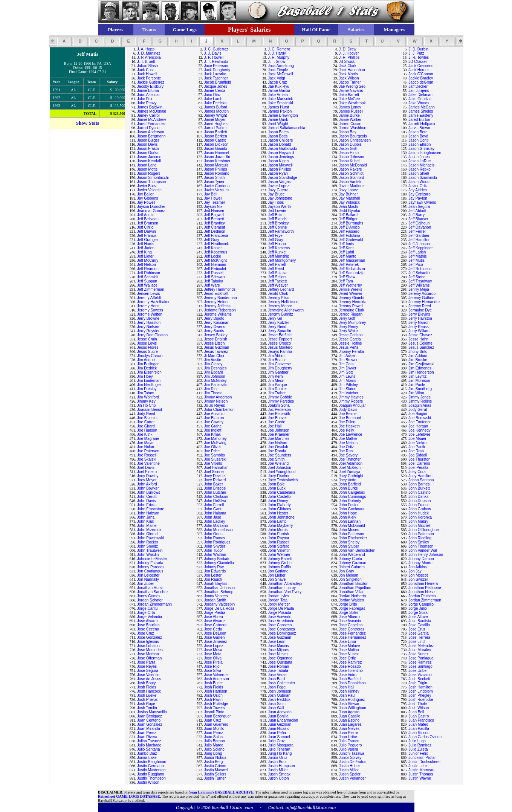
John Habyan (148, 513)
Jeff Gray (211, 240)
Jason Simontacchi (153, 178)
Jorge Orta (146, 613)
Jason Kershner (217, 161)
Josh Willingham (352, 708)
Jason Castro (215, 140)
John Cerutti (147, 497)
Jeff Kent (346, 248)
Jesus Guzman (216, 347)
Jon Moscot (418, 575)
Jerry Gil (275, 318)
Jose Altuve (418, 617)
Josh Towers (214, 708)
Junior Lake (147, 758)
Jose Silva (212, 671)
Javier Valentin (149, 190)
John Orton (213, 534)
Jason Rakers (350, 169)
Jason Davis (147, 144)
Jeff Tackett (277, 281)
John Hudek (418, 513)
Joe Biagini (418, 414)
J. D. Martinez (149, 53)
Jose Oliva (213, 658)
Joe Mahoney (215, 439)
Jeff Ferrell (417, 231)
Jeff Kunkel (277, 252)
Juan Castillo (349, 716)
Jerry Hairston (420, 318)
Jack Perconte (149, 78)
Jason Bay (348, 132)
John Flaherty (279, 505)
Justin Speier (350, 774)
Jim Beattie (277, 360)
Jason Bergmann (151, 136)
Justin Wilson (148, 782)
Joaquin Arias (420, 405)
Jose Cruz (417, 629)
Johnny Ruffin (279, 567)
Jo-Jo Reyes (214, 405)
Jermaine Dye (420, 310)
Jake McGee (349, 99)
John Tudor (213, 550)
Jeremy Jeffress (217, 306)
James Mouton (216, 111)
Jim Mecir (276, 381)
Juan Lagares (350, 724)
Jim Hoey (145, 376)
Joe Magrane (148, 439)
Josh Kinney (349, 691)
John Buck (277, 488)
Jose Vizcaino (420, 675)
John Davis (146, 501)
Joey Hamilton (420, 476)
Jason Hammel (216, 153)
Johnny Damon (421, 559)
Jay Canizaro (419, 194)
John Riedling (420, 538)
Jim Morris (347, 381)
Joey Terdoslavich (283, 480)
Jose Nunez (349, 654)
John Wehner (279, 555)
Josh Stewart (350, 704)
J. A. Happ (146, 49)
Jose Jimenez (215, 642)
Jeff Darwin (147, 231)
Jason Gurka (148, 153)
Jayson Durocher (151, 207)
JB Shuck (347, 62)
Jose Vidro (348, 675)
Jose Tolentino (351, 671)
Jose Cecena (148, 629)
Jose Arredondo (281, 621)
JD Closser (418, 62)
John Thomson (421, 546)
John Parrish (278, 534)
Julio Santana (149, 749)
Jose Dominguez (282, 633)
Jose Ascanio (350, 621)
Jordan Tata (278, 600)
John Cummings (352, 497)
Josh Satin (277, 704)
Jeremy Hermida (352, 302)
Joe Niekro (417, 443)
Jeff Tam (346, 281)
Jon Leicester (148, 575)
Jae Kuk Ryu (279, 86)
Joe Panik (417, 447)
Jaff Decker (418, 86)
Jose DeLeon (215, 633)
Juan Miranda (149, 729)
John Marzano (216, 526)
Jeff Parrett (277, 265)
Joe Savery (348, 455)
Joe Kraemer (279, 434)
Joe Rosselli (147, 455)
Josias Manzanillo (152, 712)
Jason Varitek (350, 182)
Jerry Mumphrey (352, 323)
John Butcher (215, 492)
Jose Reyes (147, 666)
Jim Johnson (214, 376)
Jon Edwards (215, 571)
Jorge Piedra (215, 613)
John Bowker (148, 488)
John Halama (215, 513)
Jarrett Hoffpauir (422, 124)
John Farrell (214, 505)
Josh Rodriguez (352, 700)
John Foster (349, 505)
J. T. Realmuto (216, 62)
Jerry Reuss (418, 327)
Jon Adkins (417, 567)
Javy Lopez (348, 190)
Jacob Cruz (277, 82)
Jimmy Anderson (218, 397)
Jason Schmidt (351, 173)
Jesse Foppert (280, 339)
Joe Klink (145, 434)
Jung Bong (213, 753)
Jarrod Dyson (148, 128)
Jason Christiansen (355, 140)
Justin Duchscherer (425, 762)
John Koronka (420, 517)
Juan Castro (419, 716)
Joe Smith (276, 459)
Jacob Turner (350, 82)
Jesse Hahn (418, 339)
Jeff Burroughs (351, 223)
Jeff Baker (276, 215)
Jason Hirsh (349, 153)
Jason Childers (280, 140)
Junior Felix (418, 753)
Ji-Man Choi (214, 356)
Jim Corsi (347, 364)
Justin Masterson (151, 770)
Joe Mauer (417, 439)
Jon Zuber (146, 584)
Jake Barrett (349, 95)
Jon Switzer (418, 579)
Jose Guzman (280, 637)
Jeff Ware (212, 285)
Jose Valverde (216, 675)
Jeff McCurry (148, 260)
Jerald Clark (278, 294)
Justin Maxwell (216, 770)
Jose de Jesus (149, 679)
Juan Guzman (280, 724)
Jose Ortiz (347, 658)
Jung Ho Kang (280, 753)
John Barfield (350, 484)
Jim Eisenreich (149, 372)
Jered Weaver (350, 294)
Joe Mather (348, 439)
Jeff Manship (279, 256)
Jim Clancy (213, 364)
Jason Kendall (149, 161)
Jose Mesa (213, 650)
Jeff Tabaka (213, 281)
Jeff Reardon (148, 269)
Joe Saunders (280, 455)
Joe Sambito (214, 455)
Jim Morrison (419, 381)
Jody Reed (146, 414)
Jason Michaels (421, 165)
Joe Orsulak (278, 447)
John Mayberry (280, 526)
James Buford (215, 107)
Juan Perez (147, 733)
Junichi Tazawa (352, 753)
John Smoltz (147, 546)
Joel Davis (146, 468)
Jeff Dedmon (215, 231)
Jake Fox (145, 99)
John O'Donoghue (423, 530)
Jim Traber (277, 393)
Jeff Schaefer (420, 273)
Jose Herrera (419, 637)
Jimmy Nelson (216, 401)
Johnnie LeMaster (152, 559)
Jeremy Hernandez (424, 302)
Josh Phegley (420, 695)
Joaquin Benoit (150, 410)
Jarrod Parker (215, 128)
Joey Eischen (279, 476)
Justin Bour (277, 762)
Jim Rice (211, 389)
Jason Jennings (281, 157)
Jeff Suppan (147, 281)
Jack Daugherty (217, 70)
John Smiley (419, 542)
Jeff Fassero (349, 231)
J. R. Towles (419, 57)
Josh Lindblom (420, 691)
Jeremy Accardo (422, 294)
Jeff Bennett (214, 219)
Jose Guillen (214, 637)
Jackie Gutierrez (151, 82)
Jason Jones (419, 157)
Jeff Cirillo (145, 227)
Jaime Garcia (279, 91)
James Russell (351, 111)
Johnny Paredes (151, 567)
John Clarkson (216, 497)
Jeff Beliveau (148, 219)
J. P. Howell (214, 57)
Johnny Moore (420, 563)
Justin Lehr (418, 766)
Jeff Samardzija (352, 273)
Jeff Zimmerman (151, 289)
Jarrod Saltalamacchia (287, 128)
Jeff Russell (214, 273)
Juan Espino (349, 720)
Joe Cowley (214, 422)
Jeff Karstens (279, 248)
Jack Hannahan (352, 70)
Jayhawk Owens (422, 202)
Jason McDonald (353, 165)
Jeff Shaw (347, 277)
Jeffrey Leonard (281, 289)
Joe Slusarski (215, 459)
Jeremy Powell (351, 306)
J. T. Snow (277, 62)
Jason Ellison (420, 144)
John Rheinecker (353, 538)
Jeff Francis (147, 236)
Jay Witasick (349, 202)
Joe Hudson (147, 430)
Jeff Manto (348, 256)
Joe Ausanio (214, 414)
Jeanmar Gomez (151, 211)
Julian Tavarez (149, 741)
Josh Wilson (419, 708)
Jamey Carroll (149, 115)
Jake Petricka (215, 103)
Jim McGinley (215, 381)
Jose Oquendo (280, 658)
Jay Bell (210, 194)
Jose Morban (148, 654)
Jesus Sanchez (421, 347)
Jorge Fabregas (352, 608)
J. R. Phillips (349, 57)
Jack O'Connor (421, 74)
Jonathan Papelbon (355, 588)
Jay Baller (145, 194)
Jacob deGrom (421, 82)
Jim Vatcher (348, 393)
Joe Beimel (348, 414)
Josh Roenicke (421, 700)
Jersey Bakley (215, 335)
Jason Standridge (283, 178)
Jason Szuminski (423, 178)
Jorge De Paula (281, 608)
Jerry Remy (348, 327)
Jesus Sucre (147, 352)
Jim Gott (346, 372)
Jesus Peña (348, 347)
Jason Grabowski (282, 149)
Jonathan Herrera (423, 584)
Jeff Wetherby (350, 285)
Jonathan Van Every (285, 592)
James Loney (350, 107)
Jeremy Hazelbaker (153, 302)
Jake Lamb (213, 99)
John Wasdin (148, 555)
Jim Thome (213, 393)
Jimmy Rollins (420, 401)
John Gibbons (280, 509)
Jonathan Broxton (353, 584)
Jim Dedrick (147, 368)
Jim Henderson (421, 372)
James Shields (421, 111)
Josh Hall (346, 687)
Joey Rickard (215, 480)
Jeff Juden (146, 248)
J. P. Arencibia (149, 57)
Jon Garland (278, 571)
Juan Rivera (147, 737)
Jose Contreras (352, 629)
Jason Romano (216, 173)
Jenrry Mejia (419, 289)
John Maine (147, 526)
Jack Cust (145, 70)
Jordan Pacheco (422, 596)
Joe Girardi (146, 426)
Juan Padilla (419, 729)
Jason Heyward (281, 153)
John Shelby (349, 542)
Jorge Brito (348, 604)
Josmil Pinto (214, 712)
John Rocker (148, 542)
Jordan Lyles (278, 596)
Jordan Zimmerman (425, 600)
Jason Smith (214, 178)
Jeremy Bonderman (220, 298)
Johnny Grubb (280, 563)
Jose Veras (277, 675)
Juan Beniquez (150, 716)
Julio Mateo (213, 745)
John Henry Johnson (426, 555)
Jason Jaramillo (217, 157)
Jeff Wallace (147, 285)
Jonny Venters (216, 596)
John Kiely (347, 517)
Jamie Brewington (283, 115)
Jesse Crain (147, 339)
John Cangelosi (352, 492)
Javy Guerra (278, 190)
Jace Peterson (216, 66)
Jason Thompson (152, 182)
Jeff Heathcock (216, 244)
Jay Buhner (348, 194)
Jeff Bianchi (278, 219)
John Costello (279, 497)
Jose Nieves (278, 654)
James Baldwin (150, 107)
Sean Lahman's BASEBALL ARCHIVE (222, 792)
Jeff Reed (276, 269)
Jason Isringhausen (425, 153)
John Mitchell (419, 526)
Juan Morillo (214, 729)
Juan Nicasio (279, 729)
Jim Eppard (213, 372)
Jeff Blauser (418, 219)
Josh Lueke (147, 695)
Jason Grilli (348, 149)
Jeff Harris (146, 244)
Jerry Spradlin (280, 331)
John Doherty (350, 501)
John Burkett (419, 488)
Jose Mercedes (150, 650)
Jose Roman (278, 666)
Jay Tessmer (214, 202)
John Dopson (420, 501)
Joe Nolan (146, 447)
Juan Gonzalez (150, 724)
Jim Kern (275, 376)
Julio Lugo (417, 741)
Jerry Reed (277, 327)
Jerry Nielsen (148, 327)
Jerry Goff (347, 318)
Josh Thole (418, 704)
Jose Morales (420, 650)
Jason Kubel (349, 161)
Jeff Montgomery (282, 260)
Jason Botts (278, 136)
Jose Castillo (419, 625)
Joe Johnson (279, 430)
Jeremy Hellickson (283, 302)
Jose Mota (212, 654)
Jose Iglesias (148, 642)
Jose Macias (278, 646)
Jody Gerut (418, 410)
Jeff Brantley (214, 223)
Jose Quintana (280, 662)
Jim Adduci (417, 356)
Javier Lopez (279, 186)
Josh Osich (213, 695)
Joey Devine (214, 476)
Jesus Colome (420, 343)
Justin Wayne (420, 778)
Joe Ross (416, 451)
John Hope (348, 513)
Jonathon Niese (422, 592)
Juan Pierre (348, 733)
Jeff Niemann (215, 265)
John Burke (348, 488)
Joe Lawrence (350, 434)
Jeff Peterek (349, 265)
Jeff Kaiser (213, 248)
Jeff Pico (416, 265)
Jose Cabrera (215, 625)
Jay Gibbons (148, 198)
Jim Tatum (146, 393)
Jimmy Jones (419, 397)
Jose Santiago (420, 666)
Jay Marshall (349, 198)
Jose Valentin (148, 675)
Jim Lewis (347, 376)
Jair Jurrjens (419, 91)
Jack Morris (348, 74)
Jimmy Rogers (351, 401)
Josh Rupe (146, 704)
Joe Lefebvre (419, 434)
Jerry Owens (214, 327)
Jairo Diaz (212, 95)
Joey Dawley (148, 476)
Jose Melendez (421, 646)
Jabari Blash (147, 66)
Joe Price (212, 451)
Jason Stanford (351, 178)
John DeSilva (215, 501)
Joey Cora (417, 472)
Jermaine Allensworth (286, 310)
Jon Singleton (350, 579)
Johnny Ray (214, 567)
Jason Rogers (149, 173)
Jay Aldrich (417, 190)
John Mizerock (149, 530)
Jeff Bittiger (348, 219)
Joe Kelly (346, 430)
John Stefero (279, 546)
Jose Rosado (350, 666)
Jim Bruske (418, 360)
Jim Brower (348, 360)
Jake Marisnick (280, 99)
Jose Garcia (418, 633)
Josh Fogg (277, 687)
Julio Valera (348, 749)
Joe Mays (145, 443)
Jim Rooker (277, 389)
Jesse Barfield (280, 335)
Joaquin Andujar (352, 405)
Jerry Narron (419, 323)
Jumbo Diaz (147, 753)
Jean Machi (348, 207)
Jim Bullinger (148, 364)
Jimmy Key (146, 401)
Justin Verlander (352, 778)
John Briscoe (215, 488)
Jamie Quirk (278, 120)
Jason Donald (279, 144)
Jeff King (144, 252)
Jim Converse (279, 364)
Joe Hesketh (349, 426)
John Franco (419, 505)
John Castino (419, 492)
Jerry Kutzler (278, 323)
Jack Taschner (216, 78)
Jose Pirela (213, 662)
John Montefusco (218, 530)
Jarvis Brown (419, 128)
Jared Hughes (215, 124)
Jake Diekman (420, 95)
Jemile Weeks (350, 289)
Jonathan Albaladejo (285, 584)
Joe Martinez (279, 439)
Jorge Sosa (418, 613)
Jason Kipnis (279, 161)
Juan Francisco (421, 720)
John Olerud (147, 534)
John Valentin (279, 550)
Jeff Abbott (417, 211)
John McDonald (352, 526)
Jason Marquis (216, 165)
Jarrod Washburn (353, 128)
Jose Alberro (349, 617)
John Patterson (351, 534)
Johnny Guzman (352, 563)
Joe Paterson (148, 451)
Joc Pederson (279, 410)
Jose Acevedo (280, 617)
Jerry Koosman (216, 323)
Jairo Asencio (148, 95)
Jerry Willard (419, 331)
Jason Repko (419, 169)
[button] (64, 41)
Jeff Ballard (348, 215)
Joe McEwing (215, 443)
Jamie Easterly (421, 115)
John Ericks (147, 505)
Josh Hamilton (420, 687)
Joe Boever (277, 418)
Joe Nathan (277, 443)
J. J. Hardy (277, 53)
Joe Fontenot (419, 422)
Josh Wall (276, 708)
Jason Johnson (351, 157)
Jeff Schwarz (215, 277)
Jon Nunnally (148, 579)
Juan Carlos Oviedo (425, 737)
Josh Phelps (147, 700)
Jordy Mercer (279, 604)
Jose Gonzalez (150, 637)
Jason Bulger (148, 140)
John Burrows (149, 492)
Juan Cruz (212, 720)
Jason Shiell (419, 173)
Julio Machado (149, 745)
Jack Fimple (278, 70)
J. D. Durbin (418, 49)
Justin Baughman (152, 762)
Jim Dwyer (348, 368)
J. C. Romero (279, 49)
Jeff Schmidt (147, 277)
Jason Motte (147, 169)
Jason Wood (419, 182)
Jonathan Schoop (219, 592)
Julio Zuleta (418, 749)
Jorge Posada (280, 613)
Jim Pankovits (215, 385)
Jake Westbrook (352, 103)
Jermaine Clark (351, 310)
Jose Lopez (213, 646)
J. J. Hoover (349, 53)
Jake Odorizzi (420, 99)
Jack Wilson (349, 78)
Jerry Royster (148, 331)
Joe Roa (346, 451)
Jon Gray (346, 571)
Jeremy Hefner (216, 302)
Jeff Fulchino (349, 236)
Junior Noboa (215, 758)
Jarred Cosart (350, 124)
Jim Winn (416, 393)
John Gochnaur (352, 509)
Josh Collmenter (281, 683)
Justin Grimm (215, 766)
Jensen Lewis (149, 294)
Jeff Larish (417, 252)
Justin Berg (213, 762)
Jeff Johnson (419, 244)
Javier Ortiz (418, 186)
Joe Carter (146, 422)
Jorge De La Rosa (219, 608)
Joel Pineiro (147, 472)
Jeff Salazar (278, 273)
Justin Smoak (279, 774)
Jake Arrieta (278, 95)
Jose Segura (148, 671)
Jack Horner (419, 70)
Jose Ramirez (350, 662)
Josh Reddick (279, 700)
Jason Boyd (418, 136)
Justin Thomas (421, 774)
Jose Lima (347, 642)
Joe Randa (277, 451)
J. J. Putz (416, 53)
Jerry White (348, 331)
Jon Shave (277, 579)
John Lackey (214, 521)
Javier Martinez (352, 186)
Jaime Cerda (215, 91)
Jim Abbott (277, 356)
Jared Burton (419, 120)
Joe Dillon (347, 422)
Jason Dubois (350, 144)
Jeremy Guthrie (421, 298)
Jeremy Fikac (279, 298)
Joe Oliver (212, 447)
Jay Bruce (276, 194)
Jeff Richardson (352, 269)
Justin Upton (278, 778)
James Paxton (280, 111)
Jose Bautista (420, 621)
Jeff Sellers (277, 277)
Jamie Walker (350, 120)
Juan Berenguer (217, 716)
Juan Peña (277, 733)
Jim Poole (417, 385)
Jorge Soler (348, 613)
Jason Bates (278, 132)
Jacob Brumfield (217, 82)
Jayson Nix (213, 207)
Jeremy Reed (420, 306)
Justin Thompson (151, 778)
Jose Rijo (212, 666)
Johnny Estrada (150, 563)
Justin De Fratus (352, 762)
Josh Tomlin (147, 708)
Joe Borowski (420, 418)
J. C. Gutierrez (216, 49)
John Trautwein (150, 550)
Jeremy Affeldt (149, 298)
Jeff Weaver (278, 285)
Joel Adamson (351, 463)
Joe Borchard (350, 418)
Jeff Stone (417, 277)
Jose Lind (416, 642)
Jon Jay (415, 571)
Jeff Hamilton (419, 240)
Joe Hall (275, 426)
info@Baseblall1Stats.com (311, 807)
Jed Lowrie (277, 211)
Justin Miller (278, 770)
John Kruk (146, 521)
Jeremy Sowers (150, 310)
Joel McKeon (350, 468)
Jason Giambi (215, 149)
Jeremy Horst (148, 306)
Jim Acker (347, 356)
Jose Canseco (280, 625)
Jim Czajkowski (421, 364)
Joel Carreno (419, 463)
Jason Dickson (216, 144)
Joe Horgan (418, 426)
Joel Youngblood (282, 472)
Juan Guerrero (216, 724)
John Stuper (349, 546)
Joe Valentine (148, 463)
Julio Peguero (350, 745)
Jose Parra (146, 662)
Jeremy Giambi (351, 298)
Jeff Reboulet (215, 269)
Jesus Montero (280, 347)
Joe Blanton (214, 418)
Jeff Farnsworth (281, 231)
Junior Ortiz (277, 758)
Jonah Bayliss (215, 584)
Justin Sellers (215, 774)
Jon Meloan (348, 575)
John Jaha (146, 517)
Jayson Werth (279, 207)
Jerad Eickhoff (216, 294)
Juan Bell (416, 712)
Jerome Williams (218, 314)
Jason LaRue (420, 161)
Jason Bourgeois (353, 136)
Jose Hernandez (352, 637)
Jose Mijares (278, 650)
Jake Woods (419, 103)
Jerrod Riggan (351, 314)
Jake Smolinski (280, 103)
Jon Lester (213, 575)
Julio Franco (349, 741)
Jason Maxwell (280, 165)
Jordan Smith (215, 600)
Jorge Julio (417, 608)
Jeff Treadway (420, 281)
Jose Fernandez (352, 633)
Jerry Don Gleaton (152, 335)
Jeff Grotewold (351, 240)
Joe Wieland (278, 463)
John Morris (278, 530)
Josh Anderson (216, 679)
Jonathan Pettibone (425, 588)
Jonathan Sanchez (153, 592)
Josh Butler (213, 683)
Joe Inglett (212, 430)
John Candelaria (282, 492)
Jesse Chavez (420, 335)
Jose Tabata (278, 671)
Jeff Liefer (145, 256)
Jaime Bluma (148, 91)
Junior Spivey (350, 758)
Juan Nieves (349, 729)
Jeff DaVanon (420, 227)
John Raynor (279, 538)
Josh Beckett (419, 679)
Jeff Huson (277, 244)
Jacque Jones (215, 86)
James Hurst (278, 107)
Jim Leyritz (417, 376)
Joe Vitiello (213, 463)
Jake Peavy (147, 103)
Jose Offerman (149, 658)
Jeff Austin (146, 215)
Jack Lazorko (215, 74)
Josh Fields (147, 687)
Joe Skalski (147, 459)
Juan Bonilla (278, 716)
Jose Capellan (351, 625)
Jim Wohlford (148, 397)
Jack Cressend (421, 66)
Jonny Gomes (149, 596)
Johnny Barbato (217, 559)
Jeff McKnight (215, 260)
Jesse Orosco (279, 343)
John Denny (278, 501)
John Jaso (212, 517)
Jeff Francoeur (216, 236)
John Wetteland (352, 555)
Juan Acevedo (280, 712)
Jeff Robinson (420, 269)
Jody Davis (348, 410)
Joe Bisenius (148, 418)
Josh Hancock (149, 691)
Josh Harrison (215, 691)
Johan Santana (421, 480)
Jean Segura (419, 207)
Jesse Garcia (350, 339)
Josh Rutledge (216, 704)
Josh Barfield (350, 679)
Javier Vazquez (217, 190)
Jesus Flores (148, 347)
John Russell (279, 542)
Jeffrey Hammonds (220, 289)
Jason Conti (418, 140)
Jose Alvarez (148, 621)
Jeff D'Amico (349, 227)
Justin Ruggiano (151, 774)
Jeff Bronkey (278, 223)
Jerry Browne (148, 318)
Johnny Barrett (280, 559)
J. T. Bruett (146, 62)
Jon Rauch (213, 579)
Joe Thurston (419, 459)
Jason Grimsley (421, 149)
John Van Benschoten (357, 550)
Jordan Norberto (352, 596)
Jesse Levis (147, 343)
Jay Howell (213, 198)
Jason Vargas (279, 182)
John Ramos (214, 538)
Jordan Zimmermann (154, 604)
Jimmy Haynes (351, 397)
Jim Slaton (348, 389)
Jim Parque (277, 385)
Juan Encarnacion (283, 720)
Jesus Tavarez (216, 352)
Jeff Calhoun (419, 223)
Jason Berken (215, 136)
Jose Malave (349, 646)
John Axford (147, 484)
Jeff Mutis (416, 260)
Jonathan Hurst (150, 588)
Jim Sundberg (420, 389)
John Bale (276, 484)
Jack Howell (147, 74)
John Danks (418, 497)
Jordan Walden (351, 600)
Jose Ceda (213, 629)
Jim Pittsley (348, 385)
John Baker (213, 484)
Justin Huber (349, 766)
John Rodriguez (217, 542)
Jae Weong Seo (352, 86)
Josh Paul (347, 695)
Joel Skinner (214, 472)
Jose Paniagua (421, 658)
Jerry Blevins (419, 314)
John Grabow (420, 509)
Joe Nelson (348, 443)
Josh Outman (279, 695)
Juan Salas (213, 737)
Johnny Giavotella (219, 563)
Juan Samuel (279, 737)
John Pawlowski (151, 538)
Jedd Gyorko (349, 211)
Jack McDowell (280, 74)
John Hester (278, 513)
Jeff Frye (275, 236)
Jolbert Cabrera (352, 567)
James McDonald (152, 111)
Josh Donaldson (352, 683)
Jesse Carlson (351, 335)
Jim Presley (147, 389)
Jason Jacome (149, 157)
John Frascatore (151, 509)
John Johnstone (281, 517)
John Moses (349, 530)
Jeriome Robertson (220, 310)
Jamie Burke (349, 115)
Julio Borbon (214, 741)
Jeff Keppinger (420, 248)
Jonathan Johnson (219, 588)
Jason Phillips (215, 169)
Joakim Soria (279, 405)
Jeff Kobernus (215, 252)
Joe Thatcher (350, 459)
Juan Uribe (348, 737)
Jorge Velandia (150, 617)
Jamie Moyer (215, 120)
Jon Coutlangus (150, 571)
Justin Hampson (281, 766)
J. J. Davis (212, 53)
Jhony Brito (418, 352)
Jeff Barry (416, 215)
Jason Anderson (151, 132)
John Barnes (419, 484)
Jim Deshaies (215, 368)
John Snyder (214, 546)
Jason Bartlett (215, 132)
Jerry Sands (214, 331)
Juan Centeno (149, 720)
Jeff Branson (148, 223)
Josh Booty (146, 683)
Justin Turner (215, 778)
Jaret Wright (278, 124)
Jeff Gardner (419, 236)
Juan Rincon (419, 733)
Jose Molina (349, 650)
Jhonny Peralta (351, 352)
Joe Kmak (212, 434)
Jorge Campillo (421, 604)
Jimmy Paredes (281, 401)
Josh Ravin (213, 700)
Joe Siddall (418, 455)
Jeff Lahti (346, 252)
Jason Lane (147, 165)
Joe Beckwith (279, 414)
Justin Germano (151, 766)
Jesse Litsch (214, 343)
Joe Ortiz (346, 447)
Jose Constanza (281, 629)
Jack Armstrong (281, 66)
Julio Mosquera (281, 745)
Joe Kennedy (419, 430)
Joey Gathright (351, 476)
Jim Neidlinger (149, 385)
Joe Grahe (213, 426)
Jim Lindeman (149, 381)
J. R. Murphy (279, 57)
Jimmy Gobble (280, 397)
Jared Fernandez (151, 124)
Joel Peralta (418, 468)
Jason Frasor (148, 149)
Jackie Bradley (421, 78)
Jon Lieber (277, 575)
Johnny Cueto (350, 559)
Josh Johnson (280, 691)
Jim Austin (212, 360)
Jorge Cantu (147, 608)
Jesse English (215, 339)
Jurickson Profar (422, 758)
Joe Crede (277, 422)
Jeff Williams (419, 285)
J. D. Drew (348, 49)
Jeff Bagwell (214, 215)
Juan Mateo (418, 724)
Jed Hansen (214, 211)
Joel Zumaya (349, 472)
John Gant (212, 509)
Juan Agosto (349, 712)
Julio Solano (214, 749)
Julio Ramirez (420, 745)
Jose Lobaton (148, 646)
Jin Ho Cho (146, 405)
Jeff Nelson (147, 265)
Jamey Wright (215, 115)
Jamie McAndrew (152, 120)
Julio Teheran (279, 749)
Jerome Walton (150, 314)
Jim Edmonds (420, 368)
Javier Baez (147, 186)
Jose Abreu (213, 617)
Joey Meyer (147, 480)
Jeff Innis (346, 244)
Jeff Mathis (417, 256)
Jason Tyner (214, 182)
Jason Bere (418, 132)
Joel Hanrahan (216, 468)
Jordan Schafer (150, 600)
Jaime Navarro (351, 91)
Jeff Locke (212, 256)
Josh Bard (276, 679)
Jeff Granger (147, 240)
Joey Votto (348, 480)
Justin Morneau (421, 770)
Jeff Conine (277, 227)
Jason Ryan (278, 173)
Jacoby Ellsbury (150, 86)
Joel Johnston (280, 468)
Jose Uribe (417, 671)
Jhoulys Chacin (150, 356)
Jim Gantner (278, 372)
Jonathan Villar (351, 592)
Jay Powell (146, 202)
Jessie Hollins (350, 343)
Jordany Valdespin (219, 604)
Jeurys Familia (280, 352)
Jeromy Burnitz (280, 314)
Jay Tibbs (276, 202)
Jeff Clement (214, 227)
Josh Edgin (418, 683)
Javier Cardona (217, 186)
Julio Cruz (276, 741)
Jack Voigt (277, 78)
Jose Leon (277, 642)
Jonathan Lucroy (282, 588)
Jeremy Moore (280, 306)
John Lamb (277, 521)
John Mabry (418, 521)
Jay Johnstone (280, 198)
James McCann (421, 107)
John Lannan (350, 521)
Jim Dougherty (280, 368)
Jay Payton (418, 198)
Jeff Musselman (352, 260)
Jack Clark (348, 66)
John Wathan (215, 555)
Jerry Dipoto (214, 318)
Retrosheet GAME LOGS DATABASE (129, 796)
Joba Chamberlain (219, 410)
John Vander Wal (423, 550)
